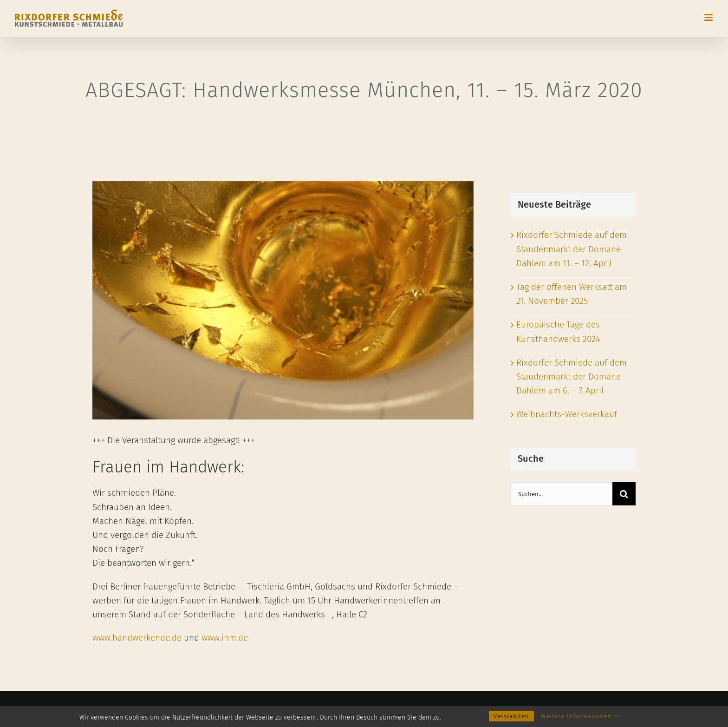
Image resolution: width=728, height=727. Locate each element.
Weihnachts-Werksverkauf (567, 414)
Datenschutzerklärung (196, 710)
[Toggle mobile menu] (709, 17)
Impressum (131, 710)
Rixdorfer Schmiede (71, 710)
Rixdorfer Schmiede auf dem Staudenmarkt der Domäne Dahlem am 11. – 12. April (572, 249)
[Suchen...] (562, 494)
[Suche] (624, 494)
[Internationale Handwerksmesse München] (283, 300)
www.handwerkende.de (137, 638)
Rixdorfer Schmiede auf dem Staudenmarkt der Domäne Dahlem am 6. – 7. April (572, 377)
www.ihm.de (225, 638)
